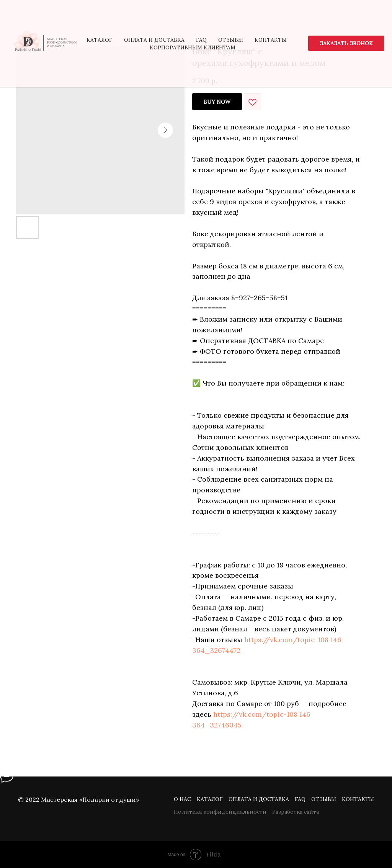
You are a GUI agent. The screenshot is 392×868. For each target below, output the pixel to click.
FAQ (300, 799)
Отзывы (324, 799)
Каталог (210, 799)
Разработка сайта (296, 812)
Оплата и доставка (259, 799)
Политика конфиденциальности (220, 812)
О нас (182, 799)
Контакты (358, 799)
